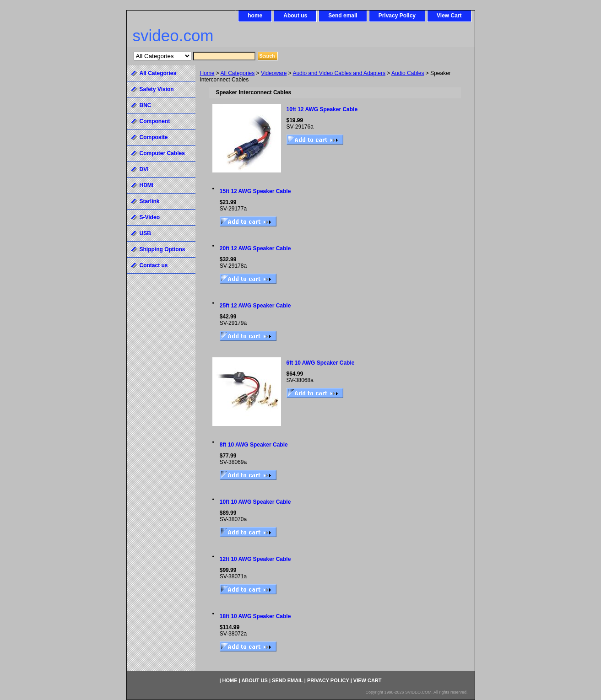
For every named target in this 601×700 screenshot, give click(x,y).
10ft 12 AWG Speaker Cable (322, 109)
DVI (144, 169)
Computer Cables (162, 153)
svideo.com (173, 35)
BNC (146, 105)
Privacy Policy (397, 16)
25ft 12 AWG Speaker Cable (255, 306)
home (255, 16)
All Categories (238, 73)
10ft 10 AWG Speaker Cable (255, 502)
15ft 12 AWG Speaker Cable (255, 191)
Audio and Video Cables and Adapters (339, 73)
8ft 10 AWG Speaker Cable (254, 445)
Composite (154, 137)
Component (155, 121)
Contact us (154, 265)
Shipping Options (162, 249)
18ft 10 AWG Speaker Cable (255, 616)
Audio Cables (408, 73)
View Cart (449, 16)
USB (145, 233)
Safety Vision (157, 89)
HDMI (147, 185)
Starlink (150, 201)
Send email (343, 16)
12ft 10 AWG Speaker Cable (255, 559)
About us (295, 16)
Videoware (274, 73)
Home (207, 73)
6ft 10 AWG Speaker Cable (321, 363)
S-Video (150, 217)
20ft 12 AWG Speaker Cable (255, 248)
